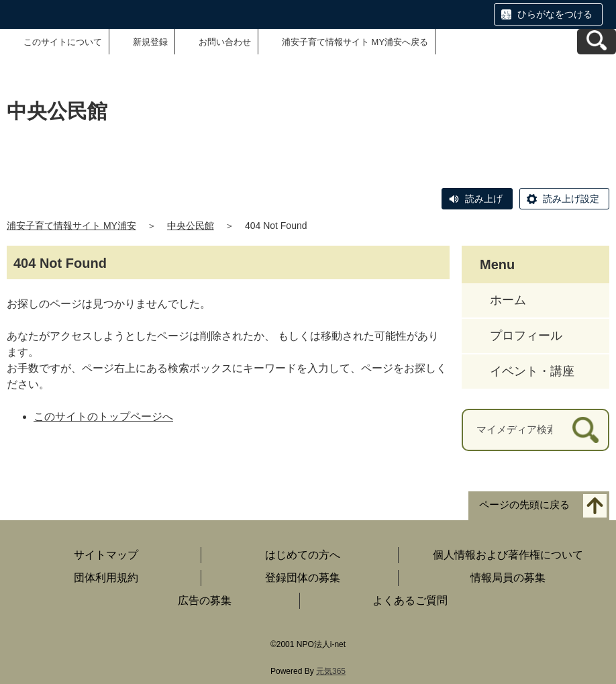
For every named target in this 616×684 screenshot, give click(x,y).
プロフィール (526, 336)
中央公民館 (191, 226)
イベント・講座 (532, 371)
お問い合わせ (225, 42)
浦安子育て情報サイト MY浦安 (71, 226)
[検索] (585, 430)
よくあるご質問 (410, 600)
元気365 (331, 671)
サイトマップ (106, 555)
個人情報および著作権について (508, 555)
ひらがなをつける (555, 14)
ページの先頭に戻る (524, 504)
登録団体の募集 (303, 578)
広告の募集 (205, 600)
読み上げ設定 (571, 199)
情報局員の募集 (508, 578)
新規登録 (150, 42)
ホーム (508, 300)
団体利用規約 (106, 578)
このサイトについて (63, 42)
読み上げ (484, 199)
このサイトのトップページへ (103, 417)
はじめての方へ (303, 555)
